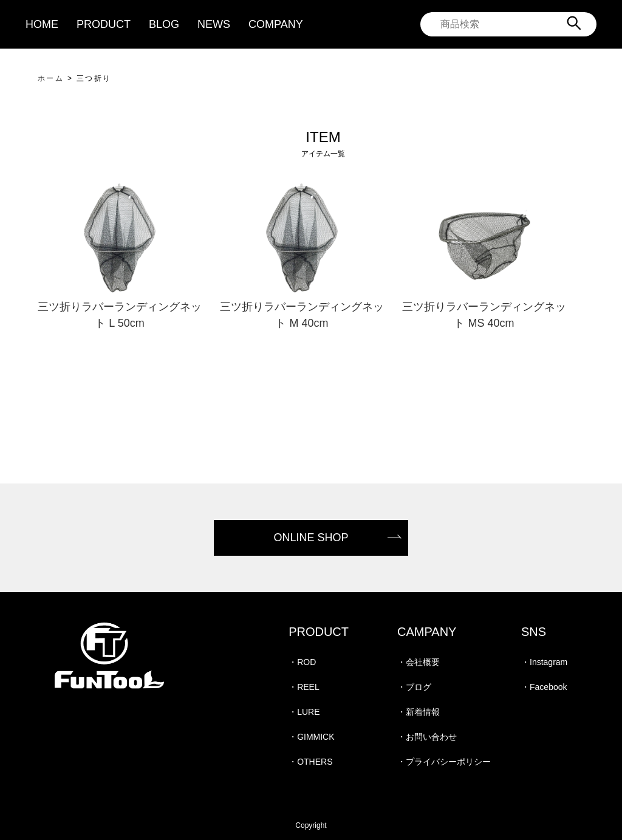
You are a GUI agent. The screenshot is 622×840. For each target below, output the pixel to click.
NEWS (214, 24)
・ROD (302, 662)
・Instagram (544, 662)
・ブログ (414, 687)
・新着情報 (419, 712)
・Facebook (544, 687)
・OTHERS (310, 762)
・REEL (304, 687)
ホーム (51, 78)
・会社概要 (419, 662)
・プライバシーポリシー (444, 762)
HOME (42, 24)
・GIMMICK (311, 737)
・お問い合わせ (427, 737)
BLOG (164, 24)
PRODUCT (104, 24)
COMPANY (276, 24)
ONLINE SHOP (311, 538)
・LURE (304, 712)
